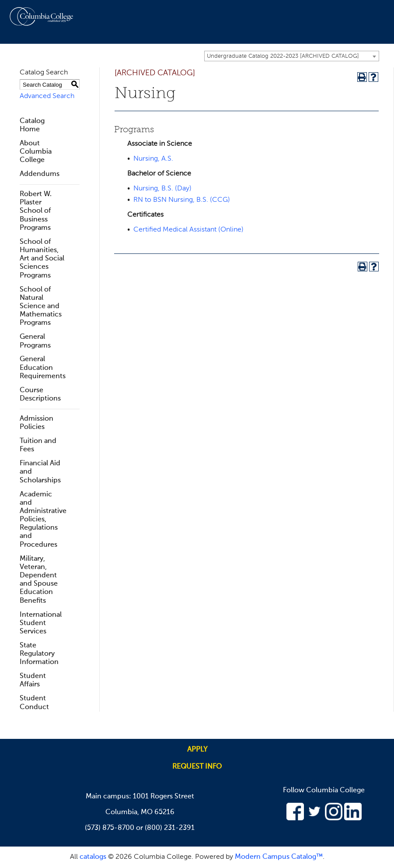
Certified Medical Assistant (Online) (188, 230)
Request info (197, 767)
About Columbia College (36, 152)
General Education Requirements (43, 368)
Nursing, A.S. (153, 159)
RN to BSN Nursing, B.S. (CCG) (182, 200)
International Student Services (41, 623)
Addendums (40, 174)
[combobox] (292, 56)
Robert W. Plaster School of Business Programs (36, 211)
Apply (197, 750)
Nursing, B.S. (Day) (162, 189)
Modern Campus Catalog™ (279, 857)
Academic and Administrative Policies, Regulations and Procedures (43, 520)
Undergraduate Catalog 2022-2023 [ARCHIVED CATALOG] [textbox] (283, 56)
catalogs (93, 857)
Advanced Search (47, 96)
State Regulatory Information (39, 654)
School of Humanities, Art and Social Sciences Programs (42, 259)
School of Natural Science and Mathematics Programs (41, 307)
